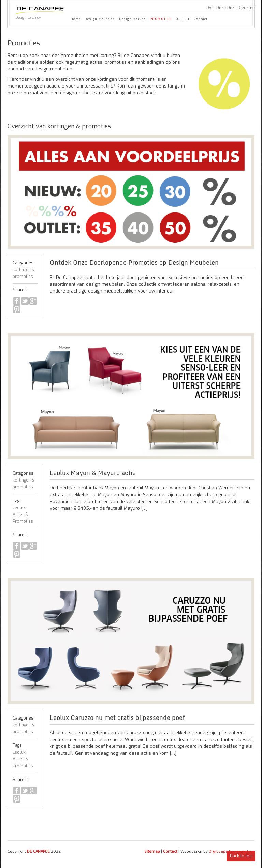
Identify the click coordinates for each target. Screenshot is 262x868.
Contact (201, 19)
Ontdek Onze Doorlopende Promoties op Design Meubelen (134, 262)
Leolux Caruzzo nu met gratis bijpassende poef (117, 717)
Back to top (241, 856)
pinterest (17, 309)
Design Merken (132, 19)
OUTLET (183, 19)
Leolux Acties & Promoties (23, 515)
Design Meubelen (100, 19)
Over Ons (215, 7)
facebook (17, 301)
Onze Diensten (241, 7)
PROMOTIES (161, 19)
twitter (25, 301)
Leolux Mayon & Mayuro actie (93, 473)
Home (76, 19)
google (33, 301)
